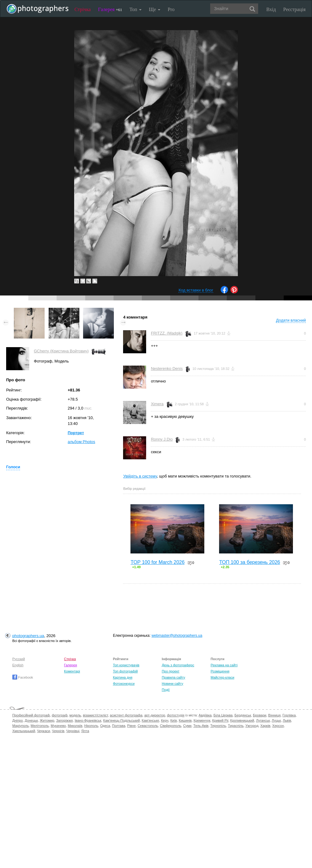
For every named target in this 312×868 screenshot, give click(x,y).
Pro (171, 9)
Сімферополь (171, 726)
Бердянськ (243, 715)
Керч (165, 720)
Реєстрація (294, 9)
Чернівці (73, 731)
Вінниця (274, 715)
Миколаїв (75, 726)
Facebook (23, 677)
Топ (136, 9)
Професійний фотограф (31, 715)
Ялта (85, 731)
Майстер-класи (222, 677)
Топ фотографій (125, 671)
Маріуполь (20, 726)
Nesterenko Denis (167, 369)
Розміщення (220, 671)
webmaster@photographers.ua (177, 636)
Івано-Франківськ (88, 720)
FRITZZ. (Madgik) (167, 333)
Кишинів (185, 720)
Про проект (171, 671)
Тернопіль (218, 726)
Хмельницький (24, 731)
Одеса (105, 726)
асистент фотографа (126, 715)
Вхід (271, 9)
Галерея (110, 9)
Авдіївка (205, 715)
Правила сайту (174, 677)
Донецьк (31, 720)
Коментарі (72, 671)
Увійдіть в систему (140, 476)
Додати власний (291, 320)
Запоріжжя (64, 720)
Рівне (131, 726)
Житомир (47, 720)
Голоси (13, 467)
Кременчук (202, 720)
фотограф (60, 715)
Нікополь (91, 726)
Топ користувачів (126, 665)
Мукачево (58, 726)
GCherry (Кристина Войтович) (61, 351)
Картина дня (123, 677)
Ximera (157, 404)
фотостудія (176, 715)
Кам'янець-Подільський (121, 720)
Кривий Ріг (220, 720)
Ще (155, 9)
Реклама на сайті (224, 665)
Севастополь (148, 726)
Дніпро (18, 720)
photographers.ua (28, 636)
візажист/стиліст (95, 715)
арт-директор (155, 715)
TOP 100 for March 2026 (158, 562)
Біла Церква (223, 715)
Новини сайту (173, 684)
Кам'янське (151, 720)
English (18, 665)
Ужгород (252, 726)
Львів (287, 720)
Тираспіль (236, 726)
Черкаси (43, 731)
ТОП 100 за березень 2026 (250, 562)
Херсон (278, 726)
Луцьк (276, 720)
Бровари (260, 715)
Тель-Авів (201, 726)
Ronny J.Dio (162, 439)
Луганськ (263, 720)
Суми (187, 726)
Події (166, 690)
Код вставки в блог (196, 290)
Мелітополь (40, 726)
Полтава (119, 726)
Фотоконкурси (124, 684)
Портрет (76, 433)
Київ (173, 720)
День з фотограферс (178, 665)
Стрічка (83, 9)
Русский (19, 659)
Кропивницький (242, 720)
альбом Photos (81, 442)
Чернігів (58, 731)
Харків (265, 726)
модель (75, 715)
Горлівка (289, 715)
